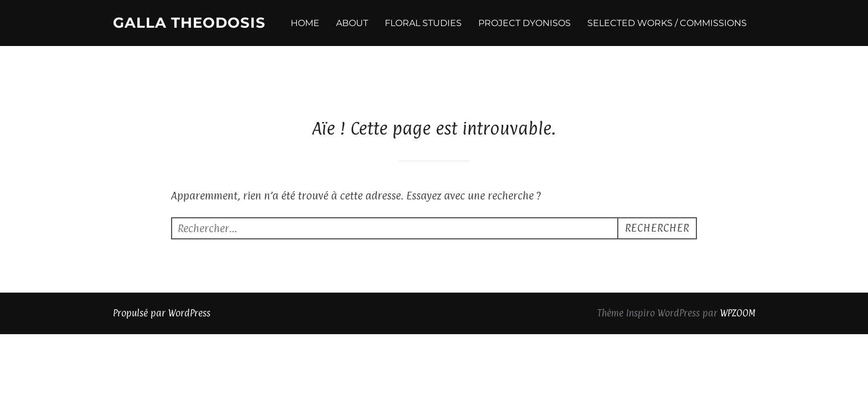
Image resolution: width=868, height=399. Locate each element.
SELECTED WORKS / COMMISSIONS (667, 23)
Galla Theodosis (189, 23)
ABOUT (352, 23)
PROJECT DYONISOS (525, 23)
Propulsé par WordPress (162, 267)
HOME (305, 23)
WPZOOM (738, 267)
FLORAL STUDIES (423, 23)
